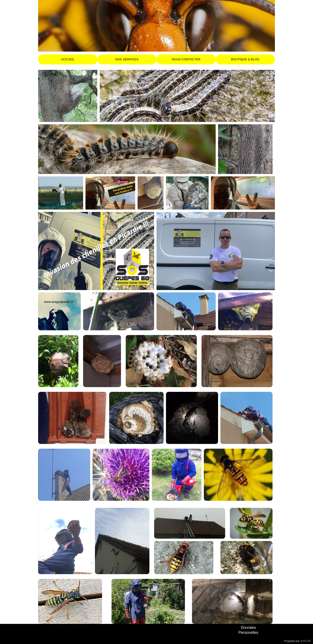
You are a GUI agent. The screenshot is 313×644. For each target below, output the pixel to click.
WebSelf (306, 641)
